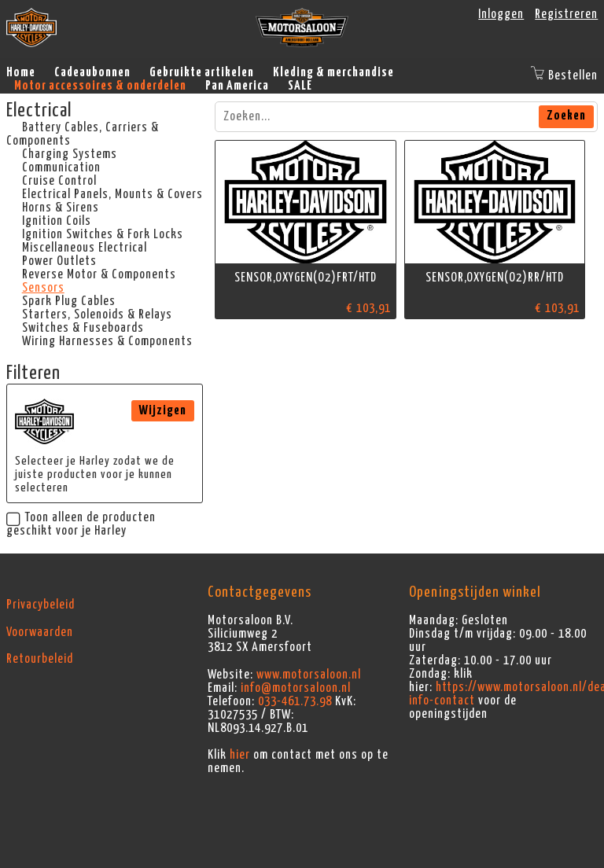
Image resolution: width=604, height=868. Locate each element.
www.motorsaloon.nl (309, 675)
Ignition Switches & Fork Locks (103, 234)
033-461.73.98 (295, 701)
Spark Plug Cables (69, 301)
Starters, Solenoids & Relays (97, 314)
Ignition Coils (57, 221)
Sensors (43, 288)
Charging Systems (70, 154)
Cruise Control (59, 181)
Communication (61, 167)
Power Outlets (59, 261)
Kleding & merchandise (333, 72)
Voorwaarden (40, 632)
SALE (300, 86)
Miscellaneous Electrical (85, 248)
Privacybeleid (41, 605)
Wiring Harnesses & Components (107, 341)
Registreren (566, 14)
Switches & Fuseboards (83, 328)
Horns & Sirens (61, 208)
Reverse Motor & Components (99, 274)
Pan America (237, 86)
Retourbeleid (40, 659)
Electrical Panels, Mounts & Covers (112, 194)
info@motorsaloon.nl (296, 688)
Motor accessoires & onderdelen (100, 86)
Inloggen (501, 14)
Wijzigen (163, 410)
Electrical (39, 111)
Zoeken (566, 116)
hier (240, 755)
